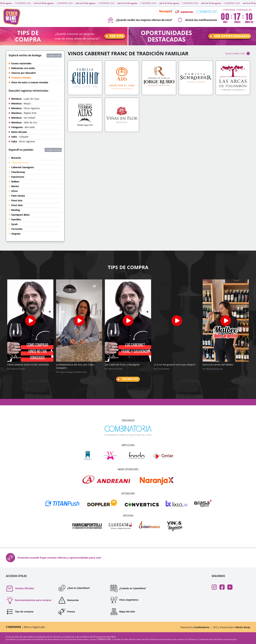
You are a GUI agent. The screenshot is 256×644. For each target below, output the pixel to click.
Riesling (16, 210)
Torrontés (17, 229)
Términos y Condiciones (64, 637)
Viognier (16, 234)
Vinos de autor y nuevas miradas (30, 82)
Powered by (195, 627)
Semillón (16, 219)
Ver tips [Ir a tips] (114, 36)
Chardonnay (18, 172)
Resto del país (19, 132)
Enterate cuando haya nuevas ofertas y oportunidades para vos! (54, 558)
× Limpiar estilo (54, 56)
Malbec (15, 181)
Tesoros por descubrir (24, 73)
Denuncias (68, 600)
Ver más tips (127, 379)
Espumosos (18, 177)
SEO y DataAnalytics (232, 627)
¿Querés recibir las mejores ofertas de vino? (140, 20)
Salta (20, 137)
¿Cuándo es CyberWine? (128, 588)
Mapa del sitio (123, 612)
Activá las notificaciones (197, 20)
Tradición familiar (21, 78)
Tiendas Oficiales (20, 588)
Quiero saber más (238, 53)
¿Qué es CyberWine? (74, 588)
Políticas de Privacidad (93, 637)
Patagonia (23, 127)
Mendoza (25, 99)
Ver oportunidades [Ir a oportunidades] (229, 36)
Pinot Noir (17, 205)
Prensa (66, 612)
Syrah (14, 224)
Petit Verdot (18, 196)
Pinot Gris (17, 200)
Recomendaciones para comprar (29, 600)
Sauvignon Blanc (20, 215)
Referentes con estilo (23, 68)
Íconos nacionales (21, 63)
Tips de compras (20, 612)
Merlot (15, 186)
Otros (14, 191)
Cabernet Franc (20, 163)
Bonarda (16, 158)
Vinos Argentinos (124, 600)
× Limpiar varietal (53, 150)
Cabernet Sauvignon (23, 167)
